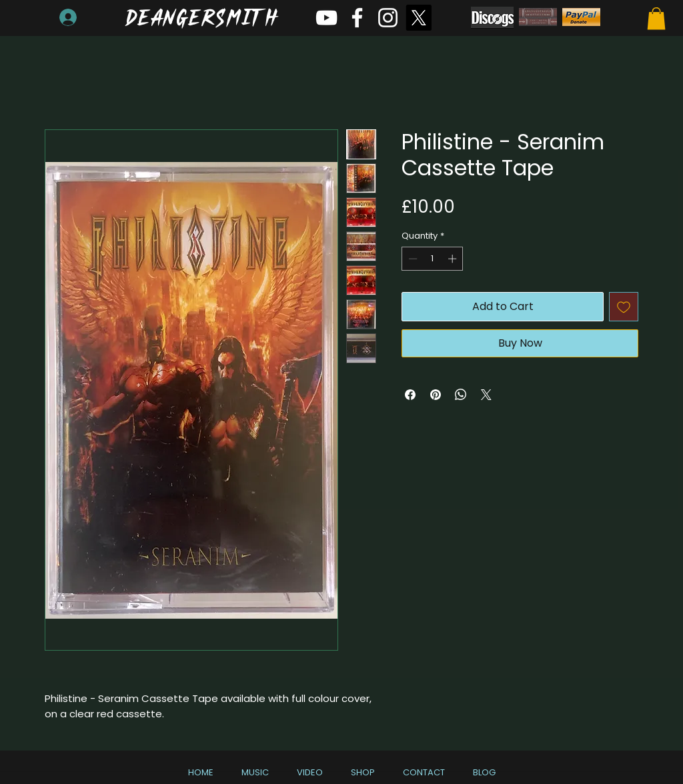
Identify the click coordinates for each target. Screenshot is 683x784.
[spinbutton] (433, 259)
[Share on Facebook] (410, 395)
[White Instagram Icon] (388, 18)
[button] (656, 18)
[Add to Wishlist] (624, 307)
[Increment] (454, 259)
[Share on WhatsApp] (461, 395)
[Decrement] (412, 259)
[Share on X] (486, 395)
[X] (419, 18)
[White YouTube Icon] (326, 18)
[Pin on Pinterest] (436, 395)
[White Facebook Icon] (357, 18)
